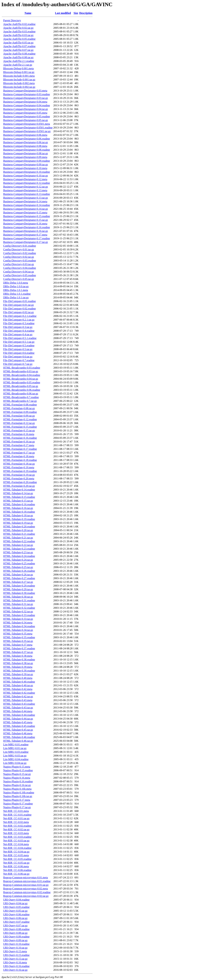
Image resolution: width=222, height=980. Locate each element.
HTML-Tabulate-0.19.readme (19, 519)
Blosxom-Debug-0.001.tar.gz (19, 72)
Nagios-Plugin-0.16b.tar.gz (18, 796)
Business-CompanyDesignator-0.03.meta (25, 91)
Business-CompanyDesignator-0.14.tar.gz (26, 209)
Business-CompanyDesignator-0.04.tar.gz (26, 109)
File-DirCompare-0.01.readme (20, 301)
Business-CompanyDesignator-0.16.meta (25, 224)
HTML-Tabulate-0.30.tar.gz (18, 597)
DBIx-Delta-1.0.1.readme (17, 294)
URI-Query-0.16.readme (16, 966)
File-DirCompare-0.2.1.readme (20, 316)
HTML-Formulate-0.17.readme (20, 449)
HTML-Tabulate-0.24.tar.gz (18, 560)
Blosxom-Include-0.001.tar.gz (19, 80)
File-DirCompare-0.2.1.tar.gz (19, 320)
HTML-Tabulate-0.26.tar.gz (18, 575)
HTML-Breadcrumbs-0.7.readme (21, 397)
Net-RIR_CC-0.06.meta (16, 866)
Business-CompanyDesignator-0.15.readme (27, 216)
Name (28, 13)
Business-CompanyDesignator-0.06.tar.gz (26, 142)
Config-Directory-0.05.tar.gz (19, 279)
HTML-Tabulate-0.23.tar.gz (18, 552)
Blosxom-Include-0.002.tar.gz (19, 87)
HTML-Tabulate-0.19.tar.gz (18, 523)
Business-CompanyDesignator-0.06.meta (25, 135)
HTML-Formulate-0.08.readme (20, 405)
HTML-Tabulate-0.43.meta (18, 700)
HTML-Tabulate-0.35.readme (19, 637)
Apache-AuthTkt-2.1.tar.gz (18, 65)
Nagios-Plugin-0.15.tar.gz (17, 774)
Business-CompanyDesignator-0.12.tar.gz (26, 187)
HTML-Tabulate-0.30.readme (19, 593)
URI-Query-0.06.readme (16, 914)
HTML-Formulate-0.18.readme (20, 460)
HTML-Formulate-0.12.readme (20, 419)
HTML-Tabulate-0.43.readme (19, 704)
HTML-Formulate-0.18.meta (19, 456)
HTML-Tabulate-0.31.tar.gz (18, 604)
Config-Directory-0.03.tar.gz (19, 264)
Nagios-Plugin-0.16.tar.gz (17, 785)
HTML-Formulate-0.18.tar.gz (19, 464)
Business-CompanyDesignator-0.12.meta (25, 179)
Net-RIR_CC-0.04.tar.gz (16, 852)
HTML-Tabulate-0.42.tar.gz (18, 696)
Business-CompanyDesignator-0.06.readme (27, 139)
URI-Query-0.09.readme (16, 937)
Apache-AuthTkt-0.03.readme (19, 31)
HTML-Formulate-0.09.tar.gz (19, 416)
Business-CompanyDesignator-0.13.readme (27, 194)
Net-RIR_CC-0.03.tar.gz (16, 841)
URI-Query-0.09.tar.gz (15, 940)
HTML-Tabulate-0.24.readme (19, 556)
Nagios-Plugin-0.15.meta (17, 767)
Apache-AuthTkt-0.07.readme (19, 46)
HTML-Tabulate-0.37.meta (18, 645)
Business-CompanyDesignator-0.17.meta (25, 235)
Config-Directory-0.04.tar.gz (19, 272)
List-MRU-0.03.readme (16, 752)
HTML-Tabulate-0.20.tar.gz (18, 530)
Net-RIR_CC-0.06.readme (17, 870)
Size (76, 13)
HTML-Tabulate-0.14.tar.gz (18, 493)
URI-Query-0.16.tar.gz (15, 970)
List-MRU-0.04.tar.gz (15, 763)
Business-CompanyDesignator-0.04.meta (25, 102)
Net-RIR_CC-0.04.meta (16, 844)
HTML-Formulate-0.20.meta (19, 478)
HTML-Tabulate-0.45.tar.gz (18, 730)
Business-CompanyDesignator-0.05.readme (27, 116)
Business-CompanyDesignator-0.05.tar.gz (26, 120)
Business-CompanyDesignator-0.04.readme (27, 105)
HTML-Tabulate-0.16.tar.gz (18, 508)
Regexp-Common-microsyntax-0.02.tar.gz (26, 896)
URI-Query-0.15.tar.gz (15, 959)
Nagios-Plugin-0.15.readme (18, 770)
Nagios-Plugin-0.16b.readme (19, 793)
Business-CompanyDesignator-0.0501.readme (28, 128)
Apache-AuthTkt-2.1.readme (19, 61)
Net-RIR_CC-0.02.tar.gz (16, 829)
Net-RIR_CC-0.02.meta (16, 822)
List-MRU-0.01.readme (16, 744)
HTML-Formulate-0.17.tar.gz (19, 453)
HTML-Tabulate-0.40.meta (18, 678)
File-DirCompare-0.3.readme (19, 323)
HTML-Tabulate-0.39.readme (19, 671)
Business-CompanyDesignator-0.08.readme (27, 150)
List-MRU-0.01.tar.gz (15, 748)
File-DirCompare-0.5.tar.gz (18, 349)
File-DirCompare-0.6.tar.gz (18, 357)
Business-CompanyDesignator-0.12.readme (27, 183)
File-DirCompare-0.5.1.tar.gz (19, 342)
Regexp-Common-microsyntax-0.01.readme (27, 881)
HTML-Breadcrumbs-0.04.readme (22, 375)
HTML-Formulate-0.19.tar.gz (19, 475)
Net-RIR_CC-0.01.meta (16, 811)
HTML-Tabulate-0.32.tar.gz (18, 611)
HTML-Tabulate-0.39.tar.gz (18, 674)
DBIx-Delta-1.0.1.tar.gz (16, 297)
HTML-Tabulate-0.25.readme (19, 563)
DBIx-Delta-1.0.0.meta (16, 283)
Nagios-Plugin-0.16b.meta (17, 789)
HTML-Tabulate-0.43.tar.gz (18, 708)
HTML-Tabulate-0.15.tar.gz (18, 501)
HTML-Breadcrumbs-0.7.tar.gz (20, 401)
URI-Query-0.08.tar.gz (15, 933)
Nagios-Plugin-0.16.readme (18, 781)
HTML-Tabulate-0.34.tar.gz (18, 630)
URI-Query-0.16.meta (15, 962)
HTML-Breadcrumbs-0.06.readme (22, 390)
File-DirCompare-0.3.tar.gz (18, 327)
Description (86, 13)
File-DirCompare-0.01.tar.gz (19, 305)
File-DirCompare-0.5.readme (19, 346)
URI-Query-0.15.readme (16, 955)
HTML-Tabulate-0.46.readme (19, 737)
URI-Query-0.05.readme (16, 907)
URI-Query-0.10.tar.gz (15, 948)
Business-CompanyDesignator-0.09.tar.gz (26, 164)
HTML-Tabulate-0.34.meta (18, 623)
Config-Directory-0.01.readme (20, 246)
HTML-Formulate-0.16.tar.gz (19, 442)
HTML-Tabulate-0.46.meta (18, 733)
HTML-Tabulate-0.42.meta (18, 689)
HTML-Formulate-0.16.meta (19, 434)
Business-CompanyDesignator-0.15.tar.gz (26, 220)
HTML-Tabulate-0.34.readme (19, 626)
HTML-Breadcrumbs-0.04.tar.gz (21, 379)
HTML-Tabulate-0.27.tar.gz (18, 582)
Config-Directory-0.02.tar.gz (19, 257)
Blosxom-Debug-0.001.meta (18, 68)
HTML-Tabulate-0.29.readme (19, 586)
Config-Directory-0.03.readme (20, 261)
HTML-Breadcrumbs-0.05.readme (22, 382)
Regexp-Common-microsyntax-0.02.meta (26, 889)
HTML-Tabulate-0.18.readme (19, 512)
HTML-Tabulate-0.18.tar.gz (18, 515)
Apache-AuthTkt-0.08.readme (19, 54)
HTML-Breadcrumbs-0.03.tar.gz (21, 371)
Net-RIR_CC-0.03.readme (17, 837)
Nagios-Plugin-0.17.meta (17, 800)
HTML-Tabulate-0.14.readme (19, 490)
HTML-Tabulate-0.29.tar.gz (18, 589)
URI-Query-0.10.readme (16, 944)
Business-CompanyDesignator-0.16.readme (27, 227)
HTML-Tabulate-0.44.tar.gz (18, 719)
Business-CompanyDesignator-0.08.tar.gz (26, 153)
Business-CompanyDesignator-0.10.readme (27, 172)
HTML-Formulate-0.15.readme (20, 427)
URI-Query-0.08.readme (16, 929)
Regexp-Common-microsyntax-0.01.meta (26, 877)
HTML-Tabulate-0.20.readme (19, 527)
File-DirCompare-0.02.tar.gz (19, 312)
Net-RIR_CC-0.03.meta (16, 833)
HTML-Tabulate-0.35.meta (18, 634)
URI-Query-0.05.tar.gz (15, 911)
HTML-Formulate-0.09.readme (20, 412)
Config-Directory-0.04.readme (20, 268)
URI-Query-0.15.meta (15, 951)
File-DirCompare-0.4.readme (19, 331)
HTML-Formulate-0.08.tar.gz (19, 408)
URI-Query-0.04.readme (16, 900)
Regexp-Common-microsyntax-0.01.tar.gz (26, 885)
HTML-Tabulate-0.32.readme (19, 608)
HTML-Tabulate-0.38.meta (18, 656)
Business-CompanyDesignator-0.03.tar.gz (26, 98)
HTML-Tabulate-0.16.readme (19, 504)
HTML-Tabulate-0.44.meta (18, 711)
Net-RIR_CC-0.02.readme (17, 826)
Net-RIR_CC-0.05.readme (17, 859)
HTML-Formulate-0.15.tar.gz (19, 430)
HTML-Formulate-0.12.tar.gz (19, 423)
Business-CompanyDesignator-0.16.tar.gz (26, 231)
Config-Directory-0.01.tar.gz (19, 249)
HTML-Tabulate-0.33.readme (19, 615)
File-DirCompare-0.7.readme (19, 360)
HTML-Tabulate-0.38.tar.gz (18, 663)
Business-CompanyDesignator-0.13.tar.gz (26, 198)
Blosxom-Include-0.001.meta (19, 76)
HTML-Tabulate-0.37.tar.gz (18, 652)
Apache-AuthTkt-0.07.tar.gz (18, 50)
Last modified (63, 13)
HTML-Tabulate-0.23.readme (19, 549)
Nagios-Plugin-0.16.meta (17, 778)
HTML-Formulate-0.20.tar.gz (19, 486)
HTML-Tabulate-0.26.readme (19, 571)
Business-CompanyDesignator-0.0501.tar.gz (27, 131)
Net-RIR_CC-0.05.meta (16, 855)
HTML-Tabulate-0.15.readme (19, 497)
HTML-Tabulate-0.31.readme (19, 600)
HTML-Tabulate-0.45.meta (18, 722)
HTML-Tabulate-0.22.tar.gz (18, 545)
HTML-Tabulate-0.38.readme (19, 660)
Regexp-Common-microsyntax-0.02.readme (27, 892)
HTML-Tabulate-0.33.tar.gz (18, 619)
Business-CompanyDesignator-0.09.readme (27, 161)
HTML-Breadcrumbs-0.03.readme (22, 368)
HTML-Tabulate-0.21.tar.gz (18, 538)
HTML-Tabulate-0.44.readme (19, 715)
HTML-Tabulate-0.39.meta (18, 667)
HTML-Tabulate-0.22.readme (19, 541)
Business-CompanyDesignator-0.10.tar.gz (26, 176)
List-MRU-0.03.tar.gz (15, 756)
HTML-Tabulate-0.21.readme (19, 534)
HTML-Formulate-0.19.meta (19, 467)
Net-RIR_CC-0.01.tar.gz (16, 818)
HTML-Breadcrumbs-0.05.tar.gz (21, 386)
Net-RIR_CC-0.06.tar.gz (16, 874)
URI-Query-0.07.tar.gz (15, 926)
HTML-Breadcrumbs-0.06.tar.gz (21, 394)
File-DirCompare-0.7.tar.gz (18, 364)
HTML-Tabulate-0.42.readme (19, 693)
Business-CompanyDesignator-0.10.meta (25, 168)
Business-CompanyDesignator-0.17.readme (27, 238)
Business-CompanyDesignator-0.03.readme (27, 94)
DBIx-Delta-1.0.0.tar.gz (16, 286)
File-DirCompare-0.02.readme (20, 309)
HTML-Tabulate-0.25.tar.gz (18, 567)
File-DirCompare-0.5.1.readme (20, 338)
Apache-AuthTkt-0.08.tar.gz (18, 57)
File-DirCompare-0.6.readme (19, 353)
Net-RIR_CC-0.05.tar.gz (16, 863)
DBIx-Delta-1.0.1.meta (16, 290)
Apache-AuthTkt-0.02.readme (19, 24)
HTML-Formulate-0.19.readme (20, 471)
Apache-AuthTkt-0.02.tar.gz (18, 28)
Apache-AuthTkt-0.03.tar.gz (18, 35)
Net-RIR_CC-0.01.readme (17, 815)
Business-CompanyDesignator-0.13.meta (25, 190)
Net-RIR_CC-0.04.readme (17, 848)
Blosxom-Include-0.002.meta (19, 83)
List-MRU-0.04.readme (16, 759)
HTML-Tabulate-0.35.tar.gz (18, 641)
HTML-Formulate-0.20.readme (20, 482)
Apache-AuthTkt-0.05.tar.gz (18, 43)
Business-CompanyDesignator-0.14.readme (27, 205)
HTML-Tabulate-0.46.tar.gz (18, 741)
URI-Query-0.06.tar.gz (15, 918)
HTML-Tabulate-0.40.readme (19, 682)
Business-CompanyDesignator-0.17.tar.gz (26, 242)
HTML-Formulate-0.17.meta (19, 445)
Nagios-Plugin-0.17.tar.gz (17, 807)
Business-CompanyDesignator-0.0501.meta (27, 124)
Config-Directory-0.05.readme (20, 275)
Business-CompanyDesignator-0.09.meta (25, 157)
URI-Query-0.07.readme (16, 922)
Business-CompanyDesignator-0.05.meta (25, 113)
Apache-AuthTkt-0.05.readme (19, 39)
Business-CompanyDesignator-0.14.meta (25, 201)
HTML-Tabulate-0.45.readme (19, 726)
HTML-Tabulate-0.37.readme (19, 648)
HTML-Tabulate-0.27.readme (19, 578)
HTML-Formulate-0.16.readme (20, 438)
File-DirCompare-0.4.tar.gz (18, 334)
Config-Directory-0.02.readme (20, 253)
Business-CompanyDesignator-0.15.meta (25, 213)
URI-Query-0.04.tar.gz (15, 903)
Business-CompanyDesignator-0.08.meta (25, 146)
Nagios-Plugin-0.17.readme (18, 804)
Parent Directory (12, 20)
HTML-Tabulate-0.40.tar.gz (18, 685)
